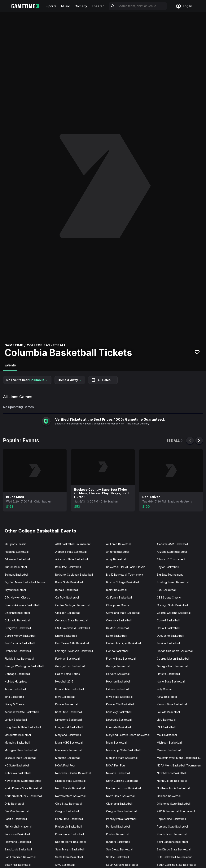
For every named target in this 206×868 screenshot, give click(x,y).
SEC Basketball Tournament (174, 857)
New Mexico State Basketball (23, 781)
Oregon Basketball (67, 811)
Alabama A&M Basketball (172, 544)
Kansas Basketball (67, 704)
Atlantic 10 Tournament (171, 559)
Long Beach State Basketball (23, 727)
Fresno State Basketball (121, 659)
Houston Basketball (118, 681)
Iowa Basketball (65, 697)
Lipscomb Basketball (119, 720)
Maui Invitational (167, 735)
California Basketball (119, 597)
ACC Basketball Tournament (73, 544)
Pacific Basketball (16, 819)
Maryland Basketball (68, 735)
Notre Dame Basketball (121, 796)
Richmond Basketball (18, 842)
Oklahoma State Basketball (174, 804)
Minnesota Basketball (69, 750)
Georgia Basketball (118, 666)
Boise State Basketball (69, 582)
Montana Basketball (68, 758)
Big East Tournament (170, 575)
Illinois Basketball (15, 689)
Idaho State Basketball (171, 681)
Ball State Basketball (68, 567)
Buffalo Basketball (67, 590)
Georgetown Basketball (70, 666)
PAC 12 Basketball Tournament (176, 811)
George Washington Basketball (24, 666)
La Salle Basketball (169, 712)
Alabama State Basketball (71, 552)
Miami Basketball (117, 743)
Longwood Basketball (69, 727)
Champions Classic (118, 605)
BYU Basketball (166, 590)
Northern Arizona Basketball (124, 788)
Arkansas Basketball (17, 559)
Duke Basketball (116, 636)
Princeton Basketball (18, 834)
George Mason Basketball (173, 659)
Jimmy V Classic (15, 704)
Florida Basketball (117, 651)
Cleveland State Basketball (123, 613)
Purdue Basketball (118, 834)
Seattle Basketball (117, 857)
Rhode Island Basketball (172, 834)
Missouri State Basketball (20, 758)
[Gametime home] (28, 6)
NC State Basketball (17, 765)
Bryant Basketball (15, 590)
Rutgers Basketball (118, 842)
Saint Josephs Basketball (173, 842)
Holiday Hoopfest (16, 681)
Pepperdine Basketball (171, 819)
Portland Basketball (118, 826)
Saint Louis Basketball (18, 849)
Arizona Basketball (118, 552)
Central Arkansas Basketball (22, 605)
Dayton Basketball (118, 628)
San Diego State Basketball (174, 849)
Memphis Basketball (17, 743)
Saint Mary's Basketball (70, 849)
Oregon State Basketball (122, 811)
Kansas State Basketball (172, 704)
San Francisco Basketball (20, 857)
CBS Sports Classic (169, 597)
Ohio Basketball (14, 804)
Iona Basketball (14, 697)
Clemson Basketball (68, 613)
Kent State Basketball (69, 712)
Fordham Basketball (68, 659)
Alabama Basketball (17, 552)
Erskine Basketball (168, 643)
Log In (184, 6)
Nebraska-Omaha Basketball (73, 773)
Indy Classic (164, 689)
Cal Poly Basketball (67, 597)
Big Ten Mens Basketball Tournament (28, 582)
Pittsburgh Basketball (68, 826)
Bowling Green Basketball (173, 582)
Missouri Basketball (169, 750)
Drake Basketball (66, 636)
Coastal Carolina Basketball (174, 613)
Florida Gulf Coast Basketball (175, 651)
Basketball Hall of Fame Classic (126, 567)
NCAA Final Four (65, 765)
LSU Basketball (166, 727)
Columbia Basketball (119, 620)
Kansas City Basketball (120, 704)
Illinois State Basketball (70, 689)
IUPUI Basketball (167, 697)
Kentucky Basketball (119, 712)
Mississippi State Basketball (123, 750)
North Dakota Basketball (172, 781)
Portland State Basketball (173, 826)
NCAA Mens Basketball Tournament (179, 765)
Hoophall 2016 (64, 681)
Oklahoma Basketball (119, 804)
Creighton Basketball (18, 628)
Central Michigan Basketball (73, 605)
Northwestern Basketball (71, 796)
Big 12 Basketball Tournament (125, 575)
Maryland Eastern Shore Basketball (128, 735)
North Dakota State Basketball (23, 788)
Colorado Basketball (17, 620)
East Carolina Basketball (20, 643)
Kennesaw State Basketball (22, 712)
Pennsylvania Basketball (121, 819)
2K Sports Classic (15, 544)
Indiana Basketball (118, 689)
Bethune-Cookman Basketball (74, 575)
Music (66, 6)
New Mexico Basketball (172, 773)
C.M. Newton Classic (17, 597)
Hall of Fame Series (68, 674)
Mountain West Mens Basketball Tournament (181, 758)
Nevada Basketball (118, 773)
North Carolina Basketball (122, 781)
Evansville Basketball (18, 651)
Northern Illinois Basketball (173, 788)
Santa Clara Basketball (69, 857)
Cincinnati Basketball (18, 613)
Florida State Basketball (19, 659)
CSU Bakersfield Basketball (72, 628)
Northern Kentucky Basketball (23, 796)
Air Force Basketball (119, 544)
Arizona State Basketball (172, 552)
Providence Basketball (70, 834)
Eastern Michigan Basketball (124, 643)
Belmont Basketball (17, 575)
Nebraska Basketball (18, 773)
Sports (51, 6)
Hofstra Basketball (168, 674)
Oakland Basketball (169, 796)
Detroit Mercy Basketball (20, 636)
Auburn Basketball (16, 567)
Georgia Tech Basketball (172, 666)
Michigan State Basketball (21, 750)
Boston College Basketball (123, 582)
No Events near (27, 380)
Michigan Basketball (169, 743)
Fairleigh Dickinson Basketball (74, 651)
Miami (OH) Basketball (69, 743)
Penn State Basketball (69, 819)
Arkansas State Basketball (72, 559)
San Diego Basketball (120, 849)
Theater (98, 6)
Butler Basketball (117, 590)
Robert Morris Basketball (71, 842)
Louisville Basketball (119, 727)
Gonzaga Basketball (17, 674)
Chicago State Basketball (173, 605)
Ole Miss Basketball (17, 811)
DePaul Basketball (168, 628)
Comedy (81, 6)
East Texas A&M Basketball (72, 643)
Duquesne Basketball (170, 636)
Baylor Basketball (168, 567)
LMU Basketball (167, 720)
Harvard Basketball (118, 674)
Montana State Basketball (122, 758)
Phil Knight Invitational (18, 826)
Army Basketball (116, 559)
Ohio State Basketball (69, 804)
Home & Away (70, 380)
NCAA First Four (116, 765)
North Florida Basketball (70, 788)
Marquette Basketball (18, 735)
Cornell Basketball (168, 620)
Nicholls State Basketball (71, 781)
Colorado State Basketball (72, 620)
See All (175, 441)
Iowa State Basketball (120, 697)
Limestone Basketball (69, 720)
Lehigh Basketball (16, 720)
